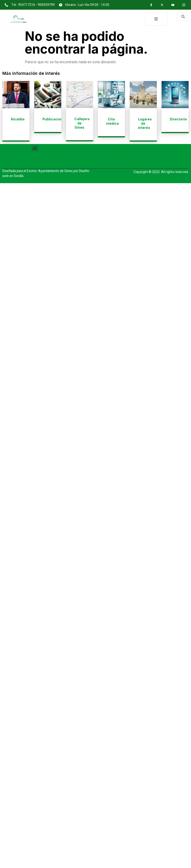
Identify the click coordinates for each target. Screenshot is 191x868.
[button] (35, 148)
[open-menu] (156, 19)
